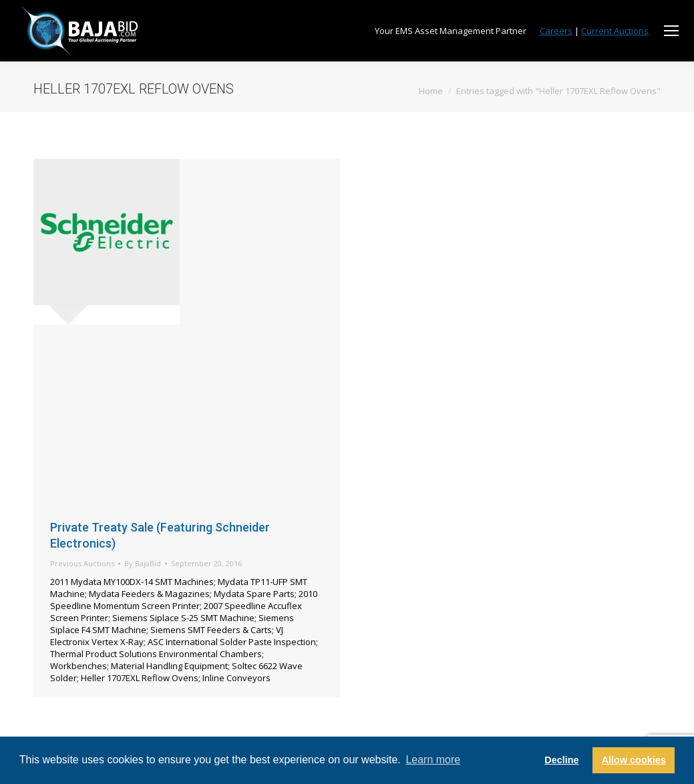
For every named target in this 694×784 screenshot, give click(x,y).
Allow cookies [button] (634, 760)
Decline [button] (561, 760)
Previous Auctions (82, 563)
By (143, 563)
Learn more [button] (433, 760)
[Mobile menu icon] (671, 31)
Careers (556, 31)
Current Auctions (615, 31)
